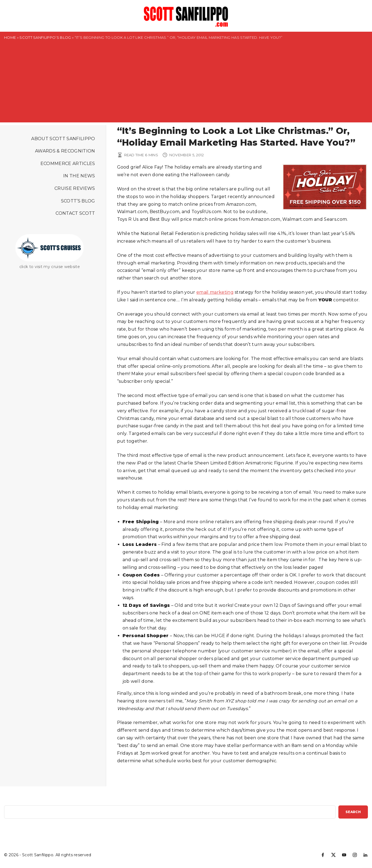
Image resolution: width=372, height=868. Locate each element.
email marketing (215, 292)
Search (353, 812)
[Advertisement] (186, 84)
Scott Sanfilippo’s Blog (45, 37)
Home (10, 37)
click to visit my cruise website (50, 267)
